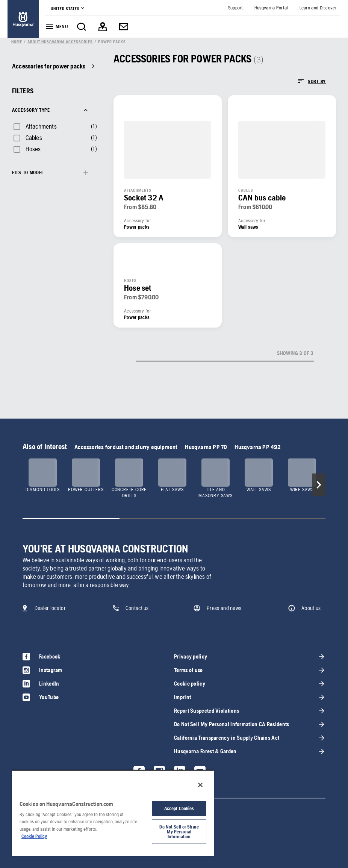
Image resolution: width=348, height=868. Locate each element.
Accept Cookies (179, 808)
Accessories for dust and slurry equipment (126, 447)
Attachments (41, 126)
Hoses (33, 149)
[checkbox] (34, 126)
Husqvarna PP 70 (206, 447)
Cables (34, 138)
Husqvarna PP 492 (257, 447)
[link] (23, 19)
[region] (113, 813)
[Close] (200, 785)
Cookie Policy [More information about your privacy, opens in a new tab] (34, 836)
